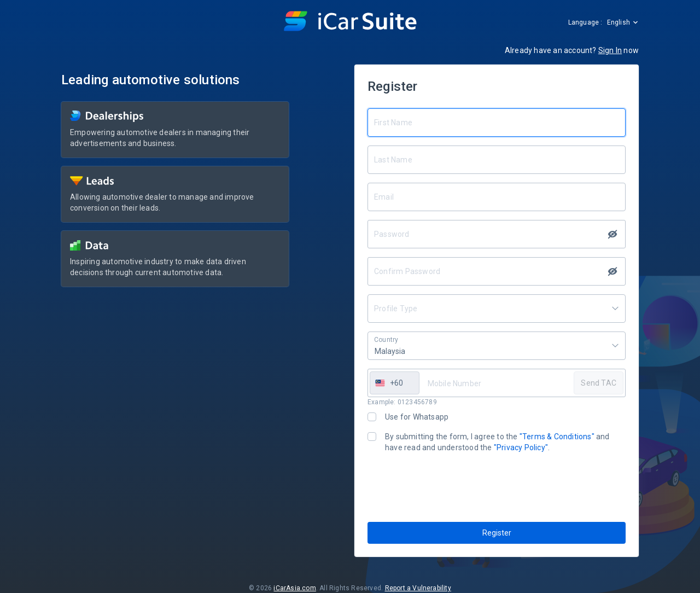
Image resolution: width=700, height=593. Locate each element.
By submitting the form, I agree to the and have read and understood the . (497, 442)
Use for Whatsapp (417, 417)
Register (497, 533)
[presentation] (451, 487)
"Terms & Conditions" (557, 437)
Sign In (610, 50)
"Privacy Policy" (521, 447)
